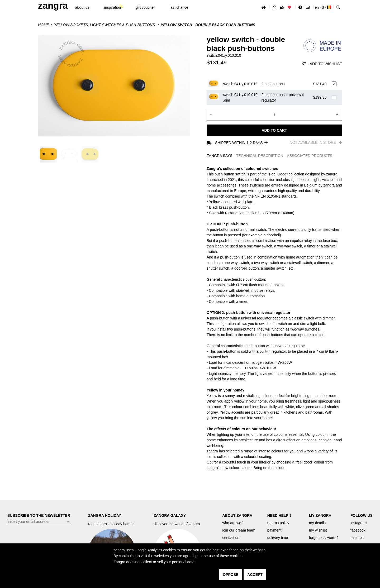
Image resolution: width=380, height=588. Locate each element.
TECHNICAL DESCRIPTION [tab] (260, 156)
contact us (231, 538)
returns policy (278, 523)
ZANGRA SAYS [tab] (220, 156)
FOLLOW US (362, 515)
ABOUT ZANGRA (237, 515)
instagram (358, 523)
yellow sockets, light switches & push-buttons (105, 25)
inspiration (113, 7)
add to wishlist (322, 64)
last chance (179, 7)
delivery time (278, 538)
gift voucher (145, 7)
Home (44, 25)
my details (317, 523)
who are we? (233, 523)
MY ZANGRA (320, 515)
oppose (231, 575)
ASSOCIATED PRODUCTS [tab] (310, 156)
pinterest (358, 538)
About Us (82, 7)
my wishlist (318, 530)
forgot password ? (324, 538)
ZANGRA (53, 5)
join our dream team (239, 530)
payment (274, 530)
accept (255, 575)
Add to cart (274, 130)
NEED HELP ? (279, 515)
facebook (358, 530)
